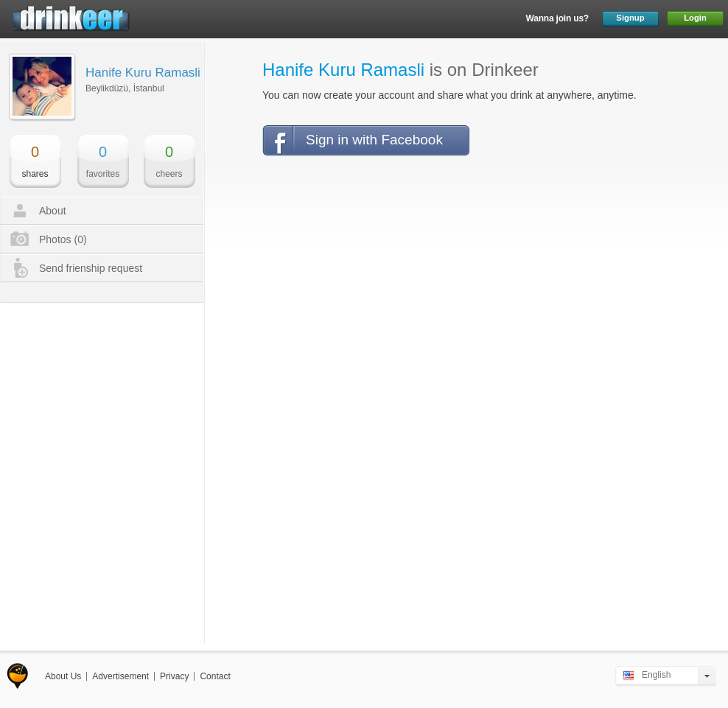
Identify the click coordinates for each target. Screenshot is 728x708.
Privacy (174, 676)
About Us (63, 676)
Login (695, 18)
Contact (215, 676)
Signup (630, 18)
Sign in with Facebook (374, 140)
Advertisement (120, 676)
